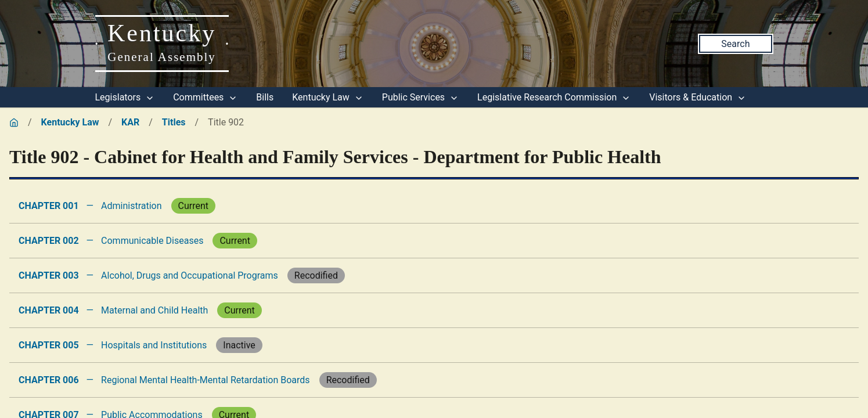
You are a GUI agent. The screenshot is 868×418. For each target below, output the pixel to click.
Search (735, 44)
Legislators (125, 97)
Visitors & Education (698, 97)
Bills (265, 97)
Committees (205, 97)
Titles (174, 122)
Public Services (420, 97)
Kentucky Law (328, 97)
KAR (130, 122)
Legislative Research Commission (554, 97)
